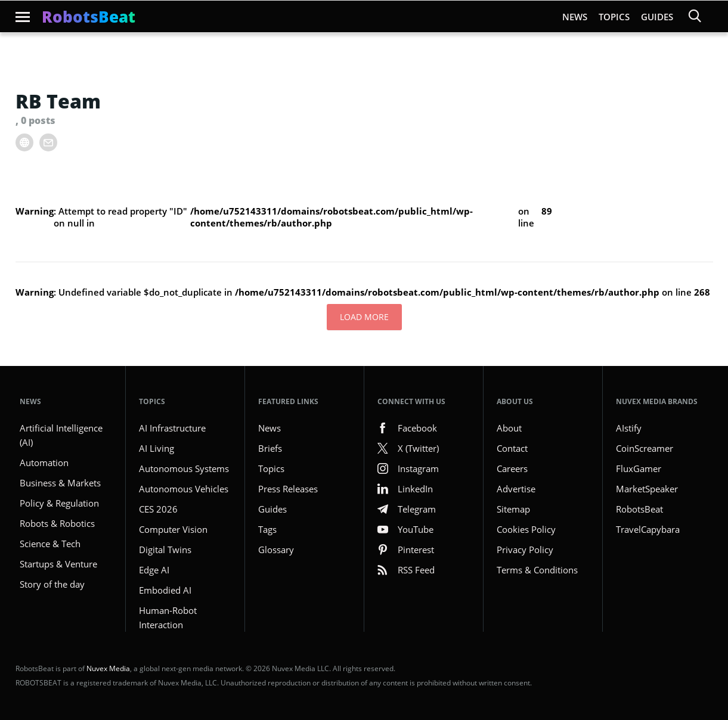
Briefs (270, 448)
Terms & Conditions (537, 570)
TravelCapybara (648, 529)
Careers (512, 468)
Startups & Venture (58, 564)
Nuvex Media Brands (657, 401)
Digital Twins (165, 550)
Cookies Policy (526, 529)
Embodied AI (165, 590)
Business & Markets (60, 483)
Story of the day (52, 584)
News (575, 17)
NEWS (30, 401)
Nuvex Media (108, 668)
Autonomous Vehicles (184, 489)
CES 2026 (158, 509)
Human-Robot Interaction (168, 617)
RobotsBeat (639, 509)
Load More (364, 317)
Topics (614, 17)
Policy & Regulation (59, 503)
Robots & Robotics (57, 523)
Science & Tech (50, 544)
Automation (44, 463)
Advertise (516, 489)
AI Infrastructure (172, 428)
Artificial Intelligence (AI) (61, 435)
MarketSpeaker (647, 489)
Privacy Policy (525, 550)
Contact (512, 448)
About (509, 428)
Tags (267, 529)
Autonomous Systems (184, 468)
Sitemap (513, 509)
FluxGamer (639, 468)
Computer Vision (173, 529)
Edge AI (154, 570)
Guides (657, 17)
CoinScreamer (645, 448)
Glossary (276, 550)
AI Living (157, 448)
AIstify (629, 428)
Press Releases (288, 489)
